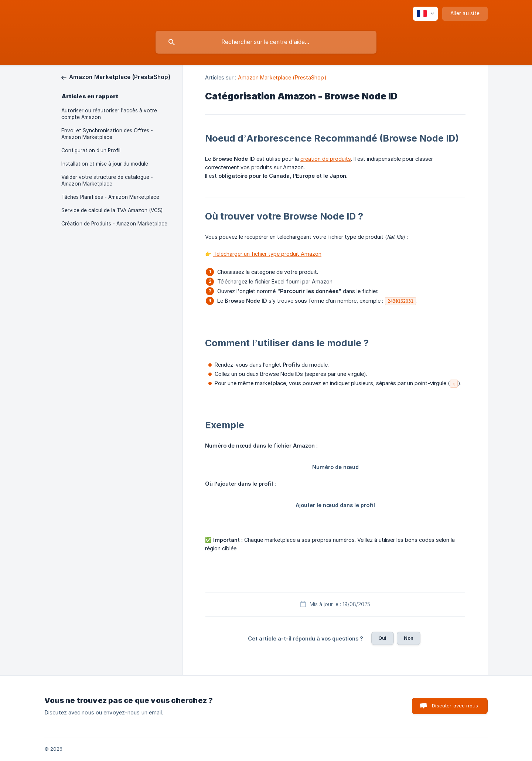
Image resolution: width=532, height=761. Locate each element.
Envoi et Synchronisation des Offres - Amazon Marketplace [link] (107, 134)
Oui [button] (382, 638)
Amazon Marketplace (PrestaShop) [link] (282, 77)
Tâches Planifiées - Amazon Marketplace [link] (110, 197)
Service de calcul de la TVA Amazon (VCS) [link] (112, 210)
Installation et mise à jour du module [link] (105, 164)
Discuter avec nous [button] (455, 706)
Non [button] (409, 638)
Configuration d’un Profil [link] (91, 150)
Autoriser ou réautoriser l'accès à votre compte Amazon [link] (109, 114)
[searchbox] (266, 42)
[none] (425, 14)
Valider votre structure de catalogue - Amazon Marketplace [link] (107, 180)
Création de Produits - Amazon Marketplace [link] (114, 224)
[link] (116, 77)
